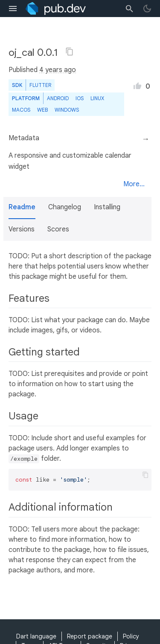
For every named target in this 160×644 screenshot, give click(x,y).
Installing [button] (107, 207)
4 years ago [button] (58, 70)
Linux (97, 98)
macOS (21, 110)
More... (134, 184)
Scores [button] (58, 229)
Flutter (40, 85)
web (42, 110)
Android (58, 98)
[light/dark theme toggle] (147, 9)
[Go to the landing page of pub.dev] (56, 9)
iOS (80, 98)
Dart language (36, 636)
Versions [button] (22, 229)
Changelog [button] (65, 207)
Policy (131, 636)
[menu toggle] (13, 9)
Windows (67, 110)
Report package (90, 636)
